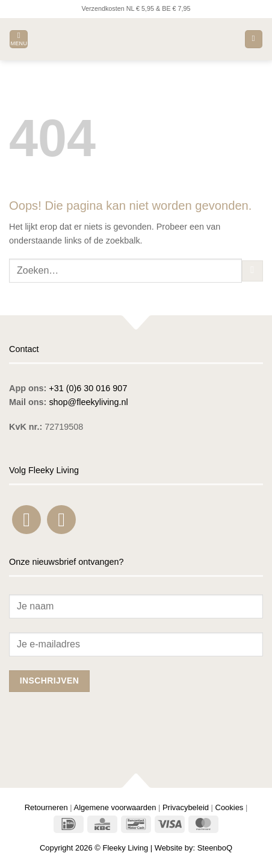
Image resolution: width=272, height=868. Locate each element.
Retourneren (46, 807)
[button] (19, 39)
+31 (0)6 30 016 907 (88, 388)
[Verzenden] (252, 271)
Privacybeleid (186, 807)
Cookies (230, 807)
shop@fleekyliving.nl (88, 402)
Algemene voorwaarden (115, 807)
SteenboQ (215, 848)
